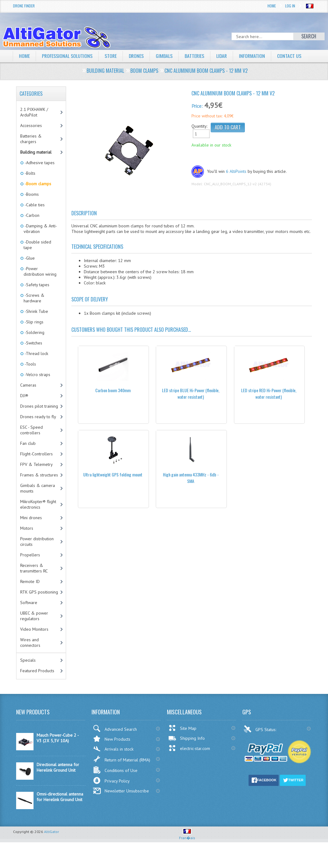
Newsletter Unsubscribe (121, 791)
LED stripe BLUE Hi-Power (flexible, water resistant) (191, 393)
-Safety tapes (36, 285)
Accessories (31, 125)
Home (272, 6)
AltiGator (52, 832)
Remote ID (30, 581)
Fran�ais (187, 835)
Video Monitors (34, 629)
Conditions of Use (115, 770)
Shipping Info (186, 738)
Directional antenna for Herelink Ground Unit (58, 767)
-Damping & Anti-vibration (40, 229)
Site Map (182, 728)
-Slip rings (34, 322)
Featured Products (37, 671)
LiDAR (223, 56)
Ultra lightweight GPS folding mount (113, 474)
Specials (28, 660)
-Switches (33, 343)
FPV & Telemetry (36, 464)
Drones (137, 56)
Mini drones (31, 518)
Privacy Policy (111, 780)
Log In (290, 6)
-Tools (30, 364)
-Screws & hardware (34, 298)
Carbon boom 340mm (113, 390)
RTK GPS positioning (39, 592)
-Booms (31, 194)
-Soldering (34, 332)
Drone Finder (24, 6)
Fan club (28, 443)
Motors (27, 528)
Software (29, 603)
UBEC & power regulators (34, 616)
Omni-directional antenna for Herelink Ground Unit (60, 797)
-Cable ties (34, 205)
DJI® (24, 396)
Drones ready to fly (38, 417)
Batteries (196, 56)
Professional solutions (67, 56)
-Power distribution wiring (40, 271)
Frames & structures (39, 475)
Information (254, 56)
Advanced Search (115, 728)
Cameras (28, 385)
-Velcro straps (37, 375)
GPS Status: (261, 729)
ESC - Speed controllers (31, 430)
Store (111, 56)
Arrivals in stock (113, 749)
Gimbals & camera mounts (38, 488)
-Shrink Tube (36, 311)
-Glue (29, 258)
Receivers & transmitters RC (34, 568)
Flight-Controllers (36, 454)
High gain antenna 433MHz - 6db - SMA (191, 478)
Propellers (30, 555)
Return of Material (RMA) (121, 759)
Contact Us (292, 56)
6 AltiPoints (236, 171)
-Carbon (31, 215)
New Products (112, 739)
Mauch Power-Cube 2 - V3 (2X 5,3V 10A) (58, 738)
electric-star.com (189, 748)
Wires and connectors (30, 642)
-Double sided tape (37, 245)
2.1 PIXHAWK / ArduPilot (34, 112)
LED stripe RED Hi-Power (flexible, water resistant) (269, 393)
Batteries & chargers (31, 139)
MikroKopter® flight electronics (38, 504)
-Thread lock (36, 353)
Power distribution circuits (37, 541)
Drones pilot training (39, 406)
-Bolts (29, 173)
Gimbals (165, 56)
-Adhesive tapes (39, 163)
